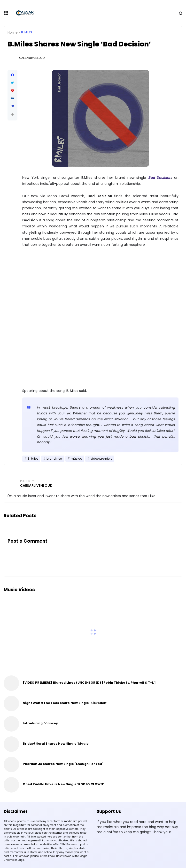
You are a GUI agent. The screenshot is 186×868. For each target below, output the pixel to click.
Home (13, 32)
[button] (12, 115)
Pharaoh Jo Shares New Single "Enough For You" (63, 764)
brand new (54, 459)
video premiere (101, 459)
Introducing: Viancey (40, 723)
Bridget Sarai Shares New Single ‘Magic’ (56, 744)
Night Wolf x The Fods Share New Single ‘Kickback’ (65, 703)
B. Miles (27, 32)
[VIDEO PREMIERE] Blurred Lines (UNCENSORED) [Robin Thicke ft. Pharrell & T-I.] (89, 683)
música (77, 459)
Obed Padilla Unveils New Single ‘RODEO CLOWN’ (63, 784)
